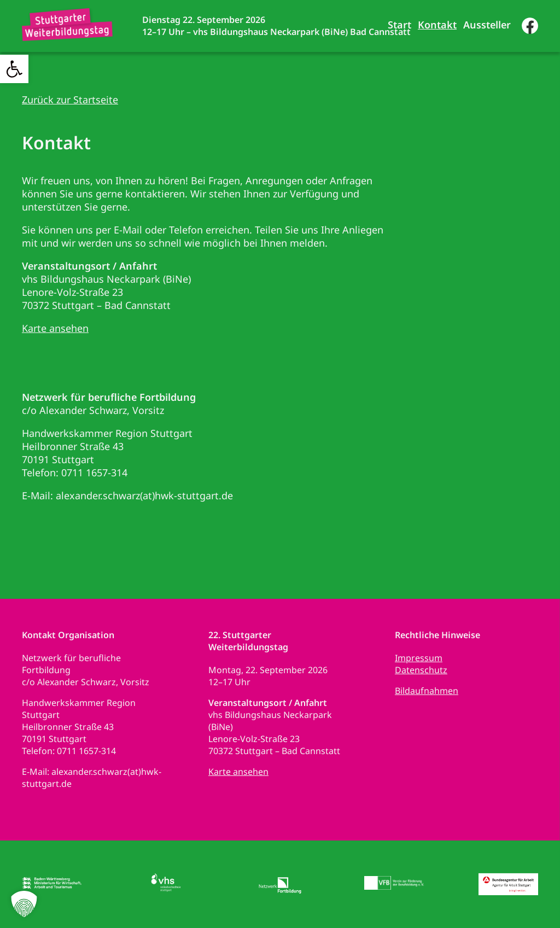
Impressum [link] (419, 658)
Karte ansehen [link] (55, 328)
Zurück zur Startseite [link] (70, 100)
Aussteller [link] (487, 25)
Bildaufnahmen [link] (427, 691)
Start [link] (399, 25)
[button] (24, 904)
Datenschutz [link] (421, 670)
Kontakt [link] (437, 25)
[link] (14, 69)
